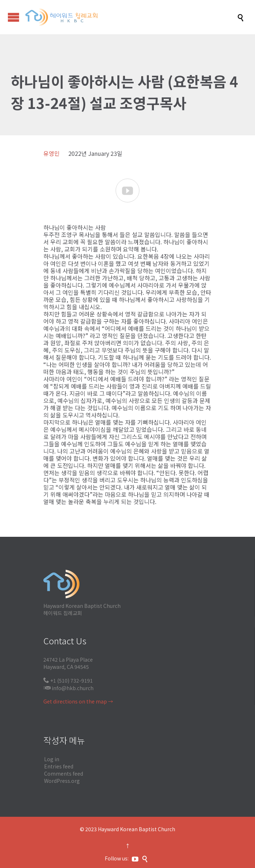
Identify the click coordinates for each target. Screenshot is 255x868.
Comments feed (64, 773)
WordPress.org (62, 781)
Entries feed (59, 766)
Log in (52, 759)
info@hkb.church (73, 688)
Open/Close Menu (14, 17)
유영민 (51, 153)
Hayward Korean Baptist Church (137, 829)
